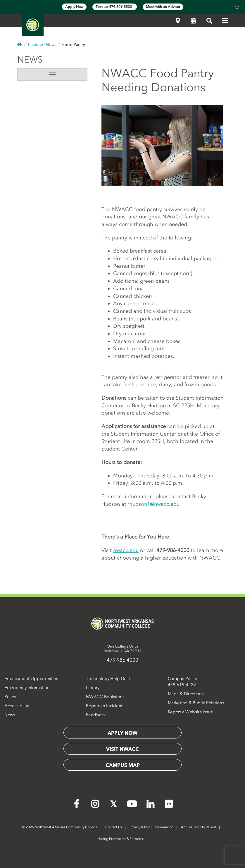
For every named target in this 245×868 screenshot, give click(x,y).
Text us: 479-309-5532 (115, 7)
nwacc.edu (126, 550)
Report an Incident (104, 706)
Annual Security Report (199, 827)
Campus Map (123, 765)
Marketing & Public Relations (196, 703)
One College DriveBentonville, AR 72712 (123, 649)
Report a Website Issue (190, 712)
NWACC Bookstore (105, 697)
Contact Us (114, 827)
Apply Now (74, 7)
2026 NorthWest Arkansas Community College (60, 827)
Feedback (96, 715)
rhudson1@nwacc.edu (153, 504)
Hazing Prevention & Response (121, 839)
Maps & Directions (186, 694)
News (30, 60)
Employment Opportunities (31, 679)
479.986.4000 (123, 660)
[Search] (209, 21)
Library (93, 688)
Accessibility (17, 706)
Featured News (42, 45)
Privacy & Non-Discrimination (151, 827)
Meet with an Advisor (163, 7)
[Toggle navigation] (52, 75)
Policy (10, 697)
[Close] (237, 7)
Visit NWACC (123, 749)
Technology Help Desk (108, 679)
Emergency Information (27, 688)
